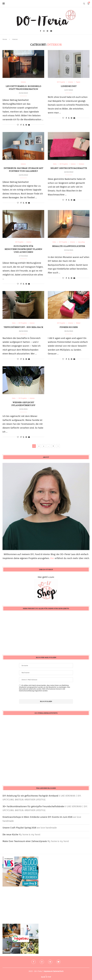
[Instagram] (44, 31)
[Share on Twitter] (23, 125)
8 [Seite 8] (53, 446)
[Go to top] (46, 977)
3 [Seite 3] (44, 446)
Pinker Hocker (69, 327)
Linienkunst (69, 86)
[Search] (84, 4)
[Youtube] (51, 31)
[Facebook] (40, 31)
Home (5, 39)
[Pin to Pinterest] (26, 125)
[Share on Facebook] (21, 125)
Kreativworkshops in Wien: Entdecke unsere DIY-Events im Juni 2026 (37, 817)
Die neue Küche (10, 834)
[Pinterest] (47, 31)
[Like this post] (18, 125)
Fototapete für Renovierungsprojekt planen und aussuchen (23, 249)
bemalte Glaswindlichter (69, 246)
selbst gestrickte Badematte (69, 168)
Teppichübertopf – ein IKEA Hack (23, 327)
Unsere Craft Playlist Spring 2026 (19, 828)
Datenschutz (58, 971)
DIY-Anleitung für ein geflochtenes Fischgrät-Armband (30, 796)
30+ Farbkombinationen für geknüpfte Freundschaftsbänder (34, 806)
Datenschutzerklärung (26, 691)
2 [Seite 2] (39, 446)
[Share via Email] (29, 125)
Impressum (48, 971)
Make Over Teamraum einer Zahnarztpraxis (25, 841)
